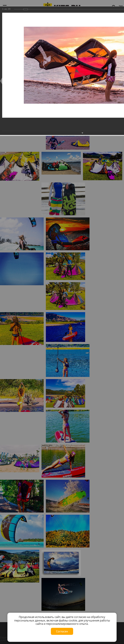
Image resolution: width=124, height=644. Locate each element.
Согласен (62, 631)
